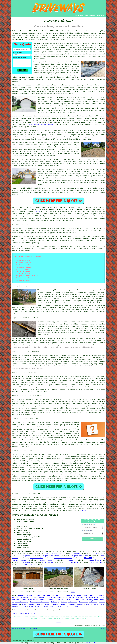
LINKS (81, 16)
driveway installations (86, 108)
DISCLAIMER (100, 16)
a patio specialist (51, 556)
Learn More (88, 643)
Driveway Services (42, 596)
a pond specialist (80, 556)
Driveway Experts (44, 604)
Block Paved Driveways (94, 596)
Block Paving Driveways (38, 606)
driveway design (82, 239)
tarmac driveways (46, 79)
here (84, 511)
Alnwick (37, 212)
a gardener (70, 560)
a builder (76, 554)
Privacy (103, 629)
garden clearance (46, 560)
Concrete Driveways (20, 598)
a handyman (25, 562)
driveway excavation (36, 467)
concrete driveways (64, 75)
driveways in (43, 106)
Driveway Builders (39, 598)
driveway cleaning (27, 564)
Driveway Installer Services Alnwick (35, 515)
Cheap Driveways (29, 604)
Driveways (61, 45)
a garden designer (94, 560)
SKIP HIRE (88, 558)
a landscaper (48, 562)
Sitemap (14, 629)
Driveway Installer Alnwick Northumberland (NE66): (34, 31)
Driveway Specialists (58, 598)
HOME (76, 16)
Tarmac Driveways (76, 598)
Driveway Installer (76, 604)
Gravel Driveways (56, 606)
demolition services (52, 554)
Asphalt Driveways (20, 602)
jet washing (97, 554)
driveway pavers (80, 454)
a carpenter (26, 556)
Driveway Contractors (37, 600)
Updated (35, 629)
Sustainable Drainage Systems (41, 125)
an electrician (36, 558)
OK (95, 643)
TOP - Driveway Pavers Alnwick (25, 614)
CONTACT (93, 16)
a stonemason (96, 562)
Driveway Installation (75, 600)
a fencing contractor (63, 558)
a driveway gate (28, 40)
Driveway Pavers (25, 596)
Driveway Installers (23, 629)
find (19, 498)
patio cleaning (72, 562)
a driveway (23, 33)
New (31, 629)
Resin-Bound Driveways (72, 596)
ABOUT (87, 16)
